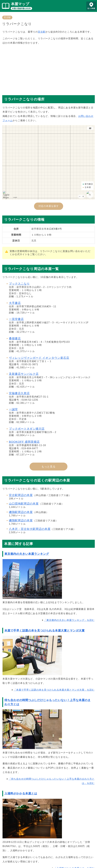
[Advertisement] (48, 69)
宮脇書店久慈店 (19, 393)
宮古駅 (7, 17)
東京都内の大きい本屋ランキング (27, 554)
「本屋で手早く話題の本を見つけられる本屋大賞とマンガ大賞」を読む (54, 690)
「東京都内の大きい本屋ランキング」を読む (69, 620)
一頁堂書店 (16, 319)
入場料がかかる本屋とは (21, 793)
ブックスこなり (19, 284)
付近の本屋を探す (49, 206)
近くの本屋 (91, 8)
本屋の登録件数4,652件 (21, 8)
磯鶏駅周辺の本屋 (21, 512)
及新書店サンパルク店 (24, 374)
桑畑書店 (15, 338)
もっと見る (48, 467)
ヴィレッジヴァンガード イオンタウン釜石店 (39, 358)
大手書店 (15, 303)
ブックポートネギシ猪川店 (27, 429)
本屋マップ (20, 4)
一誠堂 (13, 409)
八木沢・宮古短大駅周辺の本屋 (30, 529)
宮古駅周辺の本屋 (21, 495)
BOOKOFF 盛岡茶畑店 (24, 442)
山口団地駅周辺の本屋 (24, 504)
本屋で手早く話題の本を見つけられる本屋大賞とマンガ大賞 (45, 631)
